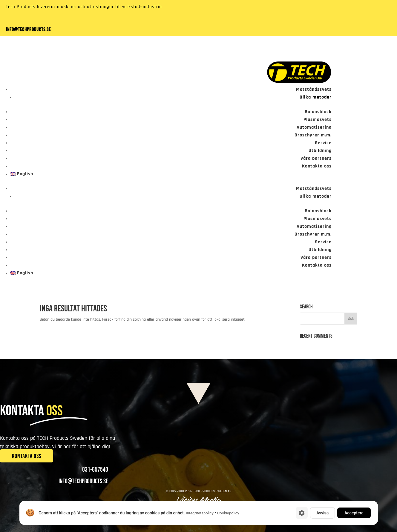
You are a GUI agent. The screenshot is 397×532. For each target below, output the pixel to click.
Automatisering (314, 127)
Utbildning (320, 151)
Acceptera (354, 513)
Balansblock (318, 112)
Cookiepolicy (228, 513)
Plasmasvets (318, 120)
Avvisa (322, 513)
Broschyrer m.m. (313, 135)
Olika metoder (316, 97)
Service (323, 143)
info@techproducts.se (28, 30)
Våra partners (316, 158)
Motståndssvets (314, 89)
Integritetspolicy (200, 513)
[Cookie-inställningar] (302, 513)
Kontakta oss (317, 166)
